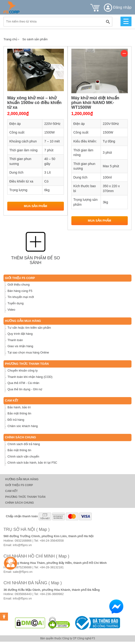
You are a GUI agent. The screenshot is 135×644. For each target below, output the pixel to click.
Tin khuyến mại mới (21, 297)
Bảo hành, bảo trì (19, 407)
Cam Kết (12, 400)
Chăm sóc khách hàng (23, 426)
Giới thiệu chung (19, 285)
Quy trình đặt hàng (20, 334)
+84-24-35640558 (52, 541)
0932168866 (23, 541)
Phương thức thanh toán (27, 364)
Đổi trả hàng (16, 420)
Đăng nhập (118, 7)
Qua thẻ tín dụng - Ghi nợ (25, 389)
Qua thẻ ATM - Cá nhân (23, 383)
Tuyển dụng (16, 303)
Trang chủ (11, 39)
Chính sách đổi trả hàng (24, 444)
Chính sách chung (20, 437)
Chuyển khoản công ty (23, 370)
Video (11, 310)
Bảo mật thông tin (19, 413)
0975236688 (23, 567)
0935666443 (23, 594)
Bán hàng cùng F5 (20, 291)
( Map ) (43, 529)
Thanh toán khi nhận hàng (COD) (30, 377)
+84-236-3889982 (52, 594)
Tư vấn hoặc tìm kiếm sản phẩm (29, 328)
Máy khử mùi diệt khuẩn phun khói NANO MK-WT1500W (95, 103)
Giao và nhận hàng (20, 346)
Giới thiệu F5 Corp (20, 278)
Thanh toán (15, 340)
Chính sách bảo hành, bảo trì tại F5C (32, 463)
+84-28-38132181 (52, 567)
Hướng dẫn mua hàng (23, 321)
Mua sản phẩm (35, 206)
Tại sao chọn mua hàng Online (28, 352)
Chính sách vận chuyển (23, 456)
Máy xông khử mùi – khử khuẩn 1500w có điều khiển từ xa (34, 103)
